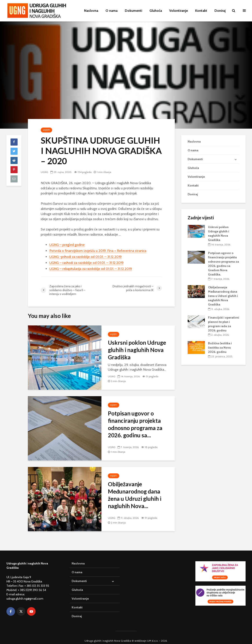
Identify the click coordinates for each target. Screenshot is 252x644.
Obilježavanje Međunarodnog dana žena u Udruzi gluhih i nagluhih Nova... (135, 495)
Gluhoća (156, 11)
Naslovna (91, 11)
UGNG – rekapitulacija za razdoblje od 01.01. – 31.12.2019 (91, 269)
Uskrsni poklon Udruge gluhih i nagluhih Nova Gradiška (137, 350)
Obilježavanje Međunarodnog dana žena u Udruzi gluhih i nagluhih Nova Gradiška (223, 296)
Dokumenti (134, 11)
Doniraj (220, 11)
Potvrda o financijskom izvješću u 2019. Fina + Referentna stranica (98, 251)
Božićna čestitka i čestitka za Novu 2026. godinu (220, 348)
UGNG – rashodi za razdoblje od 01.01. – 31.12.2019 (86, 263)
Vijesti (46, 130)
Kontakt (201, 11)
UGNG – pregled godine (67, 245)
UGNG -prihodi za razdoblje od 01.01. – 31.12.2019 (85, 257)
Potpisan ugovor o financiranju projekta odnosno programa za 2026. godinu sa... (135, 424)
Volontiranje (179, 11)
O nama (112, 11)
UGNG (45, 172)
